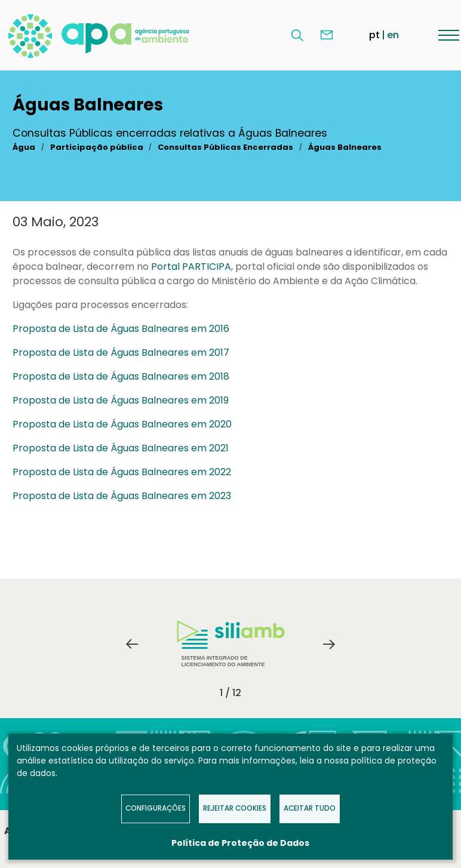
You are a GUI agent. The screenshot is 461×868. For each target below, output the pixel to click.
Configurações (156, 808)
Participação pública (97, 147)
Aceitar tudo (310, 808)
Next (329, 644)
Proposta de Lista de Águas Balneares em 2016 (121, 329)
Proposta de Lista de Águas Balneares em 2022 (122, 472)
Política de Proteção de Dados (240, 843)
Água (24, 147)
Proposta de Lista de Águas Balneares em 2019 (121, 400)
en (393, 35)
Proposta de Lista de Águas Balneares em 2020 (122, 424)
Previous (132, 644)
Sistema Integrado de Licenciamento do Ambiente (231, 644)
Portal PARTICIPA (191, 267)
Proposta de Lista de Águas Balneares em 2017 (121, 353)
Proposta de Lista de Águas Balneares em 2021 (121, 448)
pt (374, 35)
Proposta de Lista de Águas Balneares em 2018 (121, 376)
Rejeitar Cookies (235, 808)
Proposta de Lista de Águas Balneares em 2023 (122, 496)
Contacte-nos (327, 35)
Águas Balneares (345, 147)
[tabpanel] (230, 644)
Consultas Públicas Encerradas (225, 147)
